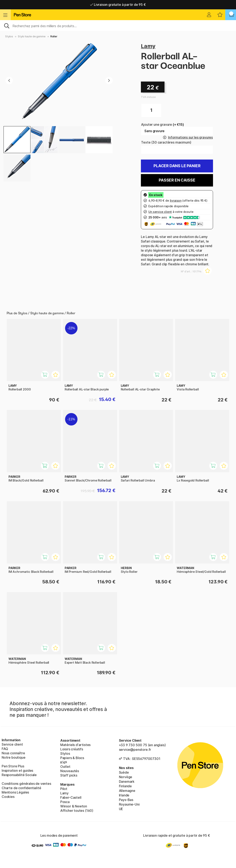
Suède (124, 772)
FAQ (5, 749)
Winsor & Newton (74, 806)
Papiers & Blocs (72, 758)
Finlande (125, 786)
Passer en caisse (177, 180)
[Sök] (118, 26)
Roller (54, 36)
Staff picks (69, 775)
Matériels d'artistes (75, 745)
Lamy (148, 46)
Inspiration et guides (17, 770)
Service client (12, 744)
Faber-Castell (71, 797)
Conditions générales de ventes (26, 784)
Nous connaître (13, 753)
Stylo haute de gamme (32, 36)
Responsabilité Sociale (19, 775)
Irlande (124, 795)
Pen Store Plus (13, 766)
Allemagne (127, 791)
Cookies (8, 797)
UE (121, 809)
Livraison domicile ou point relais (118, 5)
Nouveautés (70, 771)
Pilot (64, 789)
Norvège (126, 777)
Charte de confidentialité (21, 788)
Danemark (127, 781)
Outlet (65, 767)
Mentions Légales (15, 792)
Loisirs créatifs (72, 749)
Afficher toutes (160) (77, 811)
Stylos (9, 36)
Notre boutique (14, 757)
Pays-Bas (126, 800)
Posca (65, 802)
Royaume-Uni (129, 804)
